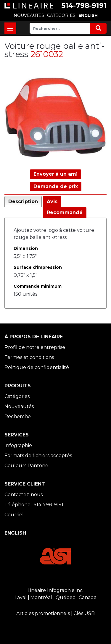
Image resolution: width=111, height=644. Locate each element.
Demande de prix (56, 186)
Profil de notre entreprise (35, 347)
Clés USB (84, 613)
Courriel (14, 515)
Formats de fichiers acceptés (38, 456)
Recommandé (65, 212)
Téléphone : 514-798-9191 (34, 505)
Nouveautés (19, 406)
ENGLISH (88, 15)
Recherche (18, 416)
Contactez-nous (24, 495)
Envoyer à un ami (55, 174)
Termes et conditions (29, 357)
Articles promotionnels (43, 613)
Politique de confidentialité (37, 367)
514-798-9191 (84, 6)
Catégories (17, 396)
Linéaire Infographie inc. (55, 590)
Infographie (18, 445)
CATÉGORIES (61, 15)
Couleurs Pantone (26, 466)
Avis (52, 202)
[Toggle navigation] (10, 28)
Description (23, 202)
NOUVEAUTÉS (29, 15)
